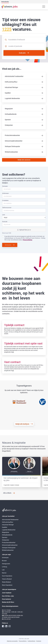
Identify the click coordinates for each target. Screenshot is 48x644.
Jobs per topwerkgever (9, 589)
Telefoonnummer (24, 210)
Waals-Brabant (6, 582)
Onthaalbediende (11, 114)
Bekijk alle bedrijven (22, 424)
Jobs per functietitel (8, 516)
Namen (4, 573)
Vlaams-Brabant (7, 579)
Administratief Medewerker (10, 520)
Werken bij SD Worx (8, 602)
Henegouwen (6, 564)
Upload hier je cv (24, 230)
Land (24, 217)
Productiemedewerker (12, 135)
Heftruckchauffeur (11, 82)
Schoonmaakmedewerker (14, 141)
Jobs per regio (6, 555)
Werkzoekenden (5, 2)
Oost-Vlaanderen (7, 576)
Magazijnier (9, 109)
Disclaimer (39, 641)
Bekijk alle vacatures (24, 160)
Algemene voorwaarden (12, 641)
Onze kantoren (6, 599)
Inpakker (8, 93)
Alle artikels (7, 493)
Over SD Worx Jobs (8, 596)
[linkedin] (6, 626)
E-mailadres (24, 203)
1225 (7, 29)
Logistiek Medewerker (12, 98)
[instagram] (10, 626)
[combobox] (24, 40)
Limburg (5, 567)
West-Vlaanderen (7, 585)
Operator (8, 120)
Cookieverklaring (31, 641)
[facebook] (3, 626)
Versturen (8, 245)
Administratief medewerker (14, 76)
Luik (3, 570)
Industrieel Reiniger (11, 87)
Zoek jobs (22, 53)
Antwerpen (5, 558)
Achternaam (24, 195)
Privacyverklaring (27, 240)
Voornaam (24, 188)
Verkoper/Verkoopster (12, 146)
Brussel (4, 561)
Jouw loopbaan (7, 593)
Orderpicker (9, 125)
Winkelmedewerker (11, 152)
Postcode (24, 224)
